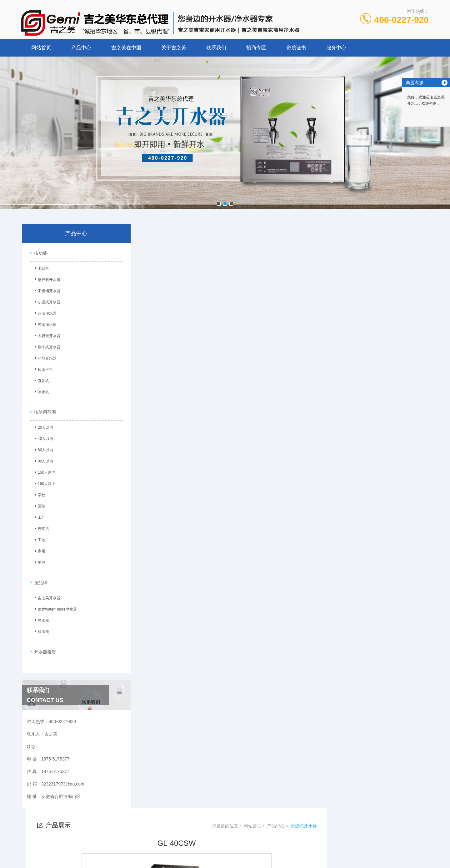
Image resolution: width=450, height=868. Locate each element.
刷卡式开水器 (47, 347)
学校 (39, 491)
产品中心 (81, 48)
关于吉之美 (174, 48)
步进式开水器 (47, 302)
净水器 (41, 613)
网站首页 (41, 48)
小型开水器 (45, 358)
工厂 (39, 514)
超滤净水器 (45, 313)
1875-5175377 (202, 820)
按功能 (39, 252)
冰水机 (41, 392)
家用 (39, 547)
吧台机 (41, 268)
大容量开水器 (47, 335)
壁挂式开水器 (47, 279)
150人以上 (44, 480)
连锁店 (41, 525)
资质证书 (296, 48)
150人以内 (44, 469)
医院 (39, 502)
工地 (39, 536)
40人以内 (43, 435)
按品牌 (39, 575)
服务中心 (336, 48)
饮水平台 (43, 369)
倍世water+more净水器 (55, 602)
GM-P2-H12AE (175, 540)
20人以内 (43, 424)
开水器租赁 (43, 641)
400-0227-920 (402, 20)
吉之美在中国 (126, 48)
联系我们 (216, 48)
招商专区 (256, 48)
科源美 (41, 625)
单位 (39, 559)
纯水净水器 (45, 324)
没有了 (167, 530)
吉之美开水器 (47, 591)
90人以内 (43, 457)
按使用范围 (43, 407)
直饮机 (41, 380)
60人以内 (43, 446)
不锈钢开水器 (47, 290)
